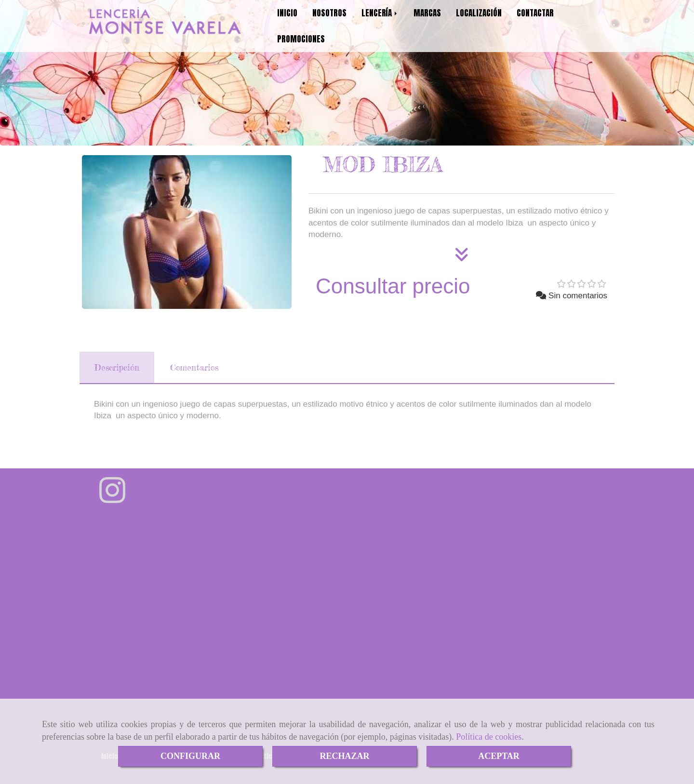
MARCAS (427, 13)
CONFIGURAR (190, 756)
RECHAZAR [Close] (344, 756)
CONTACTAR (535, 13)
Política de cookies (489, 737)
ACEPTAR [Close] (499, 756)
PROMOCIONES (301, 39)
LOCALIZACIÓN (479, 13)
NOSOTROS (329, 13)
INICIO (287, 13)
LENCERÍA (380, 13)
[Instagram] (112, 498)
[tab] (117, 368)
